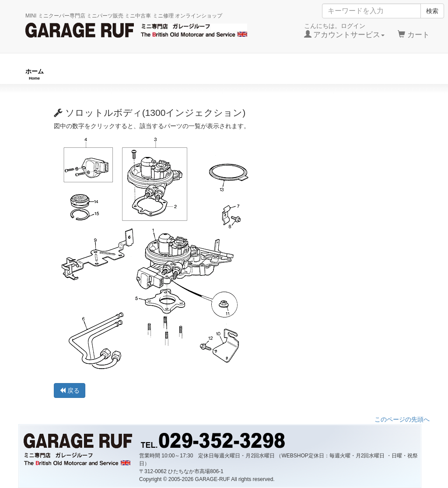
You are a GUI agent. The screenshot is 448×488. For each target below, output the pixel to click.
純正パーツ (320, 74)
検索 (432, 11)
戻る (70, 390)
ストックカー (404, 74)
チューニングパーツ (227, 74)
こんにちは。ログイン (345, 31)
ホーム (35, 74)
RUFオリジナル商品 (122, 74)
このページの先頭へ (402, 419)
